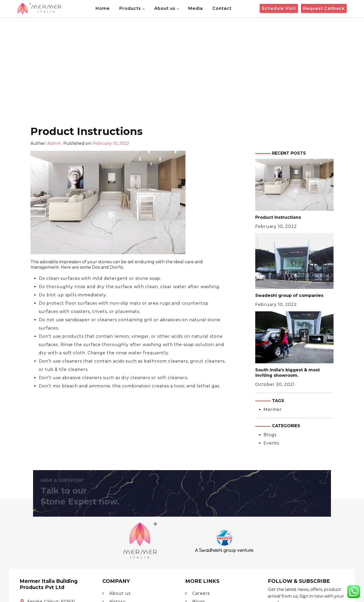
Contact (222, 8)
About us (165, 8)
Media (196, 8)
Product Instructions (278, 217)
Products (130, 8)
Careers (198, 593)
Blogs (270, 435)
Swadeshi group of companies (289, 295)
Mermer (273, 409)
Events (271, 443)
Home (103, 8)
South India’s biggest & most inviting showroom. (288, 373)
